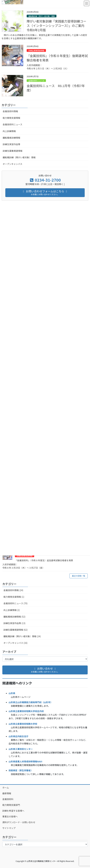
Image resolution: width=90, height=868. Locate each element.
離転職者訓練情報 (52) (14, 617)
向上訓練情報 (9, 131)
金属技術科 (8, 799)
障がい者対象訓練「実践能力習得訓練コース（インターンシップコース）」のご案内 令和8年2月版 (57, 26)
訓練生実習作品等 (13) (14, 623)
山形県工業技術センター (21, 749)
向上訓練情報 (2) (12, 610)
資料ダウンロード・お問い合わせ (19, 822)
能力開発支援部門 (11, 805)
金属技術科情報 (10, 111)
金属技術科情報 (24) (13, 590)
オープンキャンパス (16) (15, 643)
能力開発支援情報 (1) (14, 597)
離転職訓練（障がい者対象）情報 (42, 16)
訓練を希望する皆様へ (13, 811)
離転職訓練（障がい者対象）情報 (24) (22, 636)
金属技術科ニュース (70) (15, 603)
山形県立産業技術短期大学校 (23, 724)
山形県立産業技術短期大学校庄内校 (26, 711)
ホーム (6, 788)
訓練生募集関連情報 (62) (16, 630)
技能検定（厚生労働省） (21, 770)
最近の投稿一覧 (79, 576)
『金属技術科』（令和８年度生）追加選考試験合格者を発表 (44, 560)
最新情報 (7, 793)
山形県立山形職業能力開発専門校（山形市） (31, 702)
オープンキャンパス (12, 164)
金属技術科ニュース (36, 81)
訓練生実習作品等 (11, 144)
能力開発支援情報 (11, 118)
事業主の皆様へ (10, 816)
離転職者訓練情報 (11, 138)
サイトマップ (9, 828)
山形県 (12, 693)
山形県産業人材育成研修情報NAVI (25, 761)
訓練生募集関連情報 (25, 556)
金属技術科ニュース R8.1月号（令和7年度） (56, 88)
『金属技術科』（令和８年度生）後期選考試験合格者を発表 (57, 58)
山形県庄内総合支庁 (19, 736)
